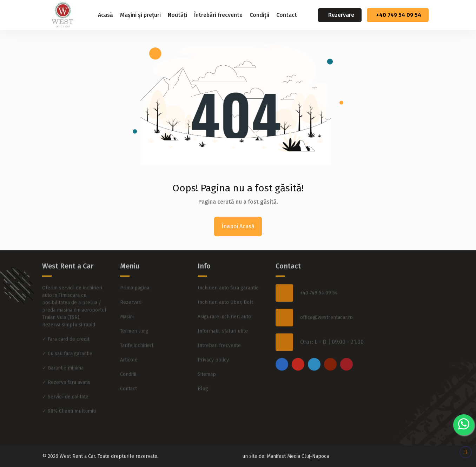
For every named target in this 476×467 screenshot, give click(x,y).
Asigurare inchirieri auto (224, 304)
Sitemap (207, 362)
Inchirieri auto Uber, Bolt (225, 290)
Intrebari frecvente (219, 333)
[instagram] (298, 352)
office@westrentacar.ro (326, 305)
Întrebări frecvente (218, 15)
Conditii (128, 362)
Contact (287, 15)
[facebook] (282, 352)
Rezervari (131, 290)
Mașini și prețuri (140, 15)
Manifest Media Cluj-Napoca (298, 456)
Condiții (259, 15)
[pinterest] (346, 352)
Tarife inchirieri (137, 333)
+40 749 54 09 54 (399, 15)
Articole (129, 347)
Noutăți (177, 15)
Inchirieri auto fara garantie (228, 275)
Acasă (105, 15)
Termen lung (134, 319)
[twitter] (314, 352)
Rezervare (341, 15)
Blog (203, 376)
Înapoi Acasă (238, 226)
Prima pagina (135, 275)
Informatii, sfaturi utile (223, 319)
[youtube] (330, 352)
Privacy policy (213, 347)
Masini (127, 304)
